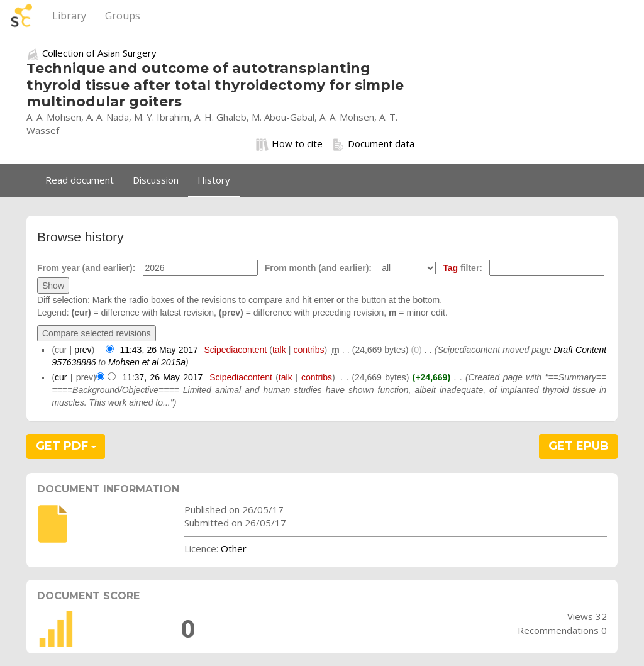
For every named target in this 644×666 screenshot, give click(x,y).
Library (69, 16)
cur (61, 377)
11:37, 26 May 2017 (162, 377)
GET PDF (66, 446)
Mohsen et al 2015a (147, 362)
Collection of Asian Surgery (99, 53)
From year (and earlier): (86, 268)
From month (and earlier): (318, 268)
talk (279, 350)
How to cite (289, 144)
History (214, 180)
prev (83, 350)
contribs (309, 350)
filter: (463, 268)
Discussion (156, 180)
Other (234, 548)
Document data (373, 144)
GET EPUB (579, 446)
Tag (450, 268)
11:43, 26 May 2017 (158, 350)
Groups (123, 16)
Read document (80, 180)
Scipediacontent (235, 350)
